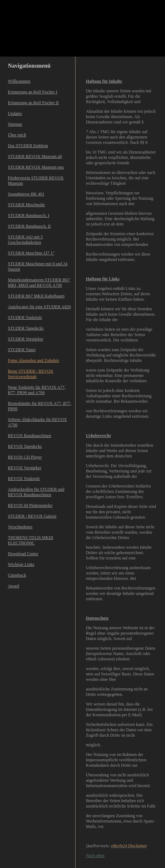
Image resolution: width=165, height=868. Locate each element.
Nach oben (95, 855)
